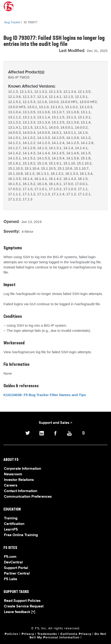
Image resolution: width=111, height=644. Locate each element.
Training (11, 518)
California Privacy (76, 634)
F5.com (10, 557)
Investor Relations (19, 480)
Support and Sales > (55, 423)
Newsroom (13, 474)
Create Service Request (24, 606)
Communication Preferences (28, 497)
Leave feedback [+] (20, 612)
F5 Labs (11, 579)
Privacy (28, 634)
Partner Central (17, 574)
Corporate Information (23, 469)
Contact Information (21, 491)
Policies (11, 634)
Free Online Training (21, 535)
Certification (14, 524)
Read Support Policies (22, 601)
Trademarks (47, 634)
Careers (11, 486)
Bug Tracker (12, 22)
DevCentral (13, 562)
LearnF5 (11, 530)
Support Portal (16, 568)
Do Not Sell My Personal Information (68, 636)
